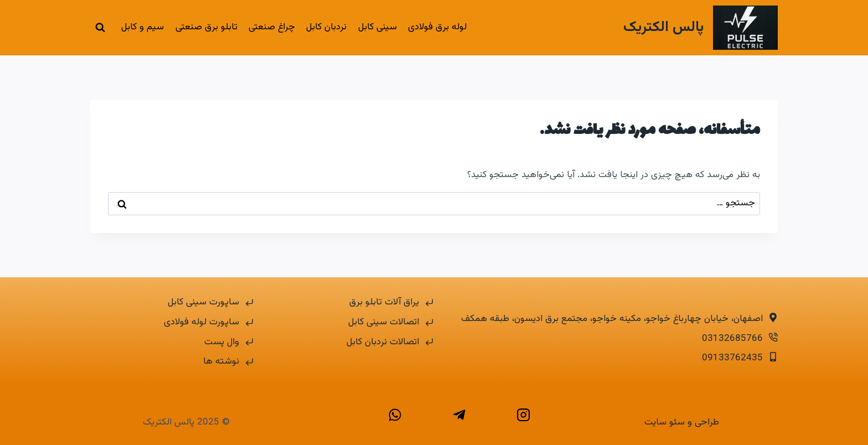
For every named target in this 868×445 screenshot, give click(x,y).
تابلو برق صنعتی (206, 27)
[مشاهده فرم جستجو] (100, 28)
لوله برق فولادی (437, 27)
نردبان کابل (326, 27)
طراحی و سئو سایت (682, 422)
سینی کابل (378, 27)
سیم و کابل (143, 27)
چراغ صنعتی (272, 27)
